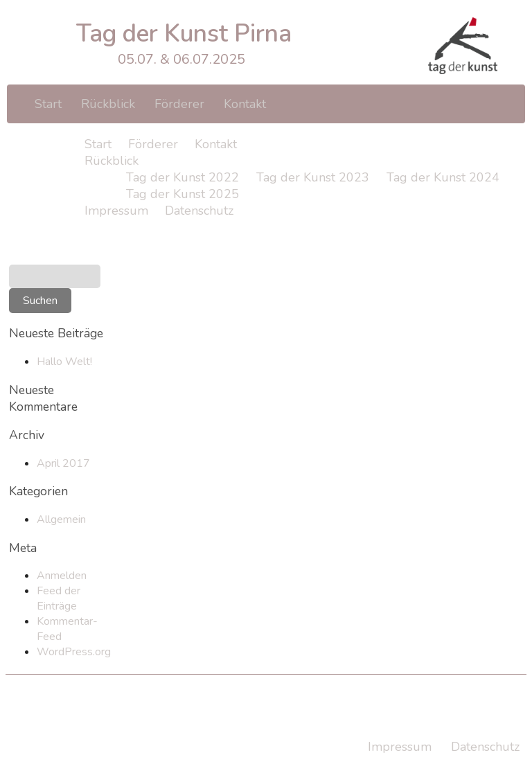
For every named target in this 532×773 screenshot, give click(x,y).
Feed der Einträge (59, 598)
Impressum (116, 211)
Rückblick (108, 104)
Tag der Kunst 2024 (443, 177)
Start (48, 104)
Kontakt (245, 104)
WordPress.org (74, 652)
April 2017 (63, 463)
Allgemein (61, 519)
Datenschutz (199, 211)
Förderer (179, 104)
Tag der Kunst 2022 (183, 177)
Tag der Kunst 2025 (183, 194)
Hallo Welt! (64, 362)
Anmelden (62, 576)
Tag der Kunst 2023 (313, 177)
